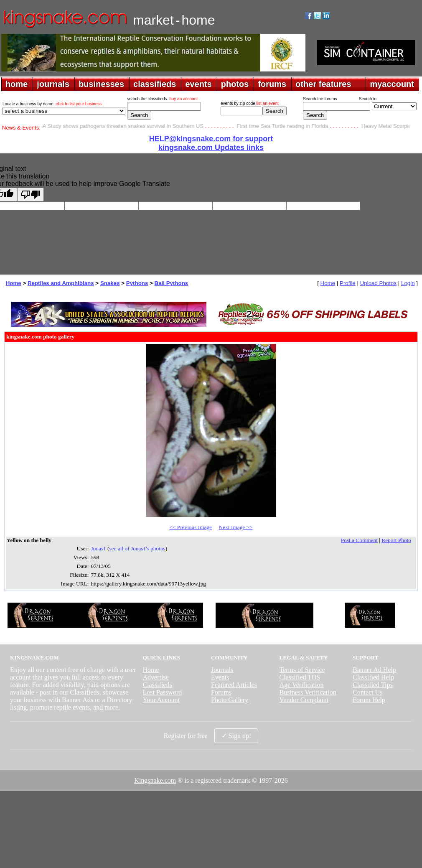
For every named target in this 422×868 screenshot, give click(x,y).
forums (272, 84)
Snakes (110, 283)
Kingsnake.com (155, 780)
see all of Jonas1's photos (137, 549)
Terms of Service (302, 670)
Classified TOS (300, 677)
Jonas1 (98, 549)
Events (220, 677)
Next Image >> (236, 527)
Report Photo (396, 540)
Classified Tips (373, 685)
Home (14, 283)
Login (408, 283)
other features (323, 84)
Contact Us (368, 692)
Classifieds (157, 685)
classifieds (155, 84)
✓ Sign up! (236, 736)
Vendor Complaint (304, 700)
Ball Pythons (172, 283)
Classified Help (373, 677)
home (17, 84)
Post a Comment (359, 540)
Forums (221, 692)
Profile (348, 283)
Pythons (137, 283)
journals (53, 84)
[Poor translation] (31, 195)
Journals (222, 670)
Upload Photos (378, 283)
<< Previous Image (191, 527)
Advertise (155, 677)
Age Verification (302, 685)
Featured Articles (234, 685)
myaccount (392, 84)
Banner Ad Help (374, 670)
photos (235, 84)
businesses (101, 84)
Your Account (161, 700)
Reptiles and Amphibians (61, 283)
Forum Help (369, 700)
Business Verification (308, 692)
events (198, 84)
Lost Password (162, 692)
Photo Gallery (230, 700)
